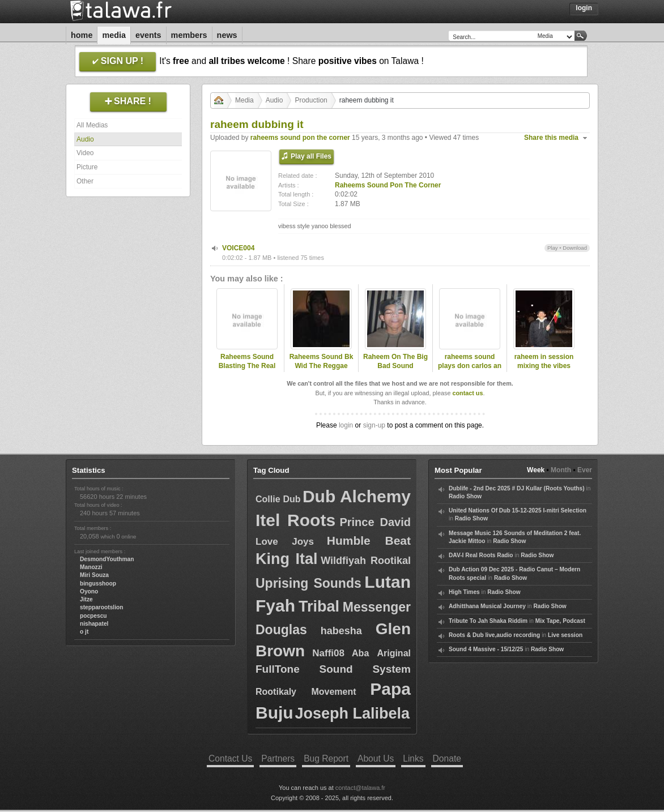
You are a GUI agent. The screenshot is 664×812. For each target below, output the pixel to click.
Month (561, 470)
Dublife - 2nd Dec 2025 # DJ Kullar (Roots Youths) (517, 488)
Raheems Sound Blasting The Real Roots (247, 366)
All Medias (92, 125)
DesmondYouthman (107, 559)
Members (189, 35)
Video (85, 153)
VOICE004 (238, 248)
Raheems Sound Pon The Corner (388, 185)
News (227, 35)
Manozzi (91, 567)
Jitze (86, 599)
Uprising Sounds (308, 583)
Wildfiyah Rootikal (366, 561)
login (346, 425)
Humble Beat (369, 540)
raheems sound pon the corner (300, 138)
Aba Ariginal (381, 653)
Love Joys (285, 542)
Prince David (375, 522)
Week (536, 470)
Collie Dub (278, 499)
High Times (464, 592)
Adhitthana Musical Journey (487, 606)
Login (584, 8)
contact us (467, 393)
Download (575, 248)
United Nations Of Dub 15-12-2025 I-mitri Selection (518, 510)
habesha (341, 631)
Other (85, 181)
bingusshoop (98, 584)
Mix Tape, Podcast (560, 621)
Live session (565, 635)
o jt (84, 632)
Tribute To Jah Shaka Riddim (488, 621)
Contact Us (230, 758)
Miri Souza (94, 575)
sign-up (374, 425)
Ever (585, 470)
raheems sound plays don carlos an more (470, 366)
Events (148, 35)
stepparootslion (101, 607)
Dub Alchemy (357, 496)
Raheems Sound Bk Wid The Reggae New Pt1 (322, 366)
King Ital (286, 559)
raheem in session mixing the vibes (544, 362)
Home (82, 35)
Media (114, 35)
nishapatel (94, 624)
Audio (85, 139)
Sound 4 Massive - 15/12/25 (486, 649)
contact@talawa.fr (360, 788)
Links (413, 758)
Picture (87, 167)
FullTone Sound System (333, 669)
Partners (278, 758)
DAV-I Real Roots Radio (481, 555)
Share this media (551, 138)
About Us (376, 758)
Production (311, 100)
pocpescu (93, 616)
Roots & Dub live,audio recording (494, 635)
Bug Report (326, 758)
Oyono (89, 591)
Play (553, 248)
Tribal (319, 606)
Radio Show (465, 496)
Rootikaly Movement (306, 692)
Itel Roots (295, 520)
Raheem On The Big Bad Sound (395, 362)
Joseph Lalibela (353, 713)
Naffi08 (328, 653)
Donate (447, 758)
